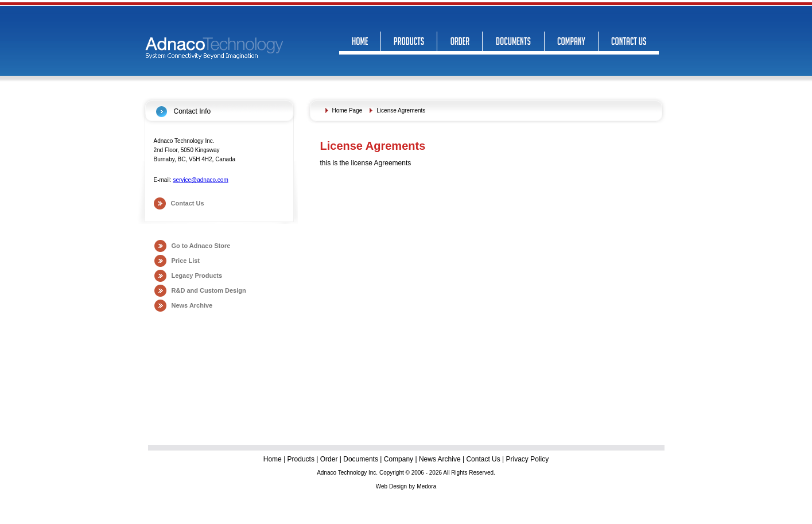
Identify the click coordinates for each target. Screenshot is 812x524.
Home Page (347, 110)
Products (301, 459)
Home (273, 459)
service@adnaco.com (200, 180)
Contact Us (188, 203)
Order (329, 459)
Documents (361, 459)
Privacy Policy (528, 459)
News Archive (192, 305)
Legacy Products (197, 275)
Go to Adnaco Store (201, 246)
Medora (426, 486)
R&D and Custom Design (209, 290)
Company (399, 459)
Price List (186, 261)
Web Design (391, 486)
